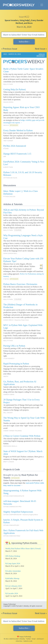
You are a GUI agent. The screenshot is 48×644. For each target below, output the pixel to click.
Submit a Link (28, 641)
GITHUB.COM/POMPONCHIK (12, 515)
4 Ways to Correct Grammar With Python (22, 436)
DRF (5, 157)
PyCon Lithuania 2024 (13, 586)
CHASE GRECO (8, 320)
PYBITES (6, 279)
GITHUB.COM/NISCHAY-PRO (12, 507)
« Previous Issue (9, 49)
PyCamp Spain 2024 (13, 563)
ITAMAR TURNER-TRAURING (13, 431)
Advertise (19, 641)
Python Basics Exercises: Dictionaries (20, 284)
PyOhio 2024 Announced (15, 146)
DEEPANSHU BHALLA (10, 446)
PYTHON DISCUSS (9, 197)
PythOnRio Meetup (12, 578)
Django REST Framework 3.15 (17, 154)
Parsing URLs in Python (14, 346)
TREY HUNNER (8, 141)
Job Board (40, 639)
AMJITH (6, 376)
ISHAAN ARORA (8, 102)
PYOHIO (6, 149)
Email (34, 639)
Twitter (28, 639)
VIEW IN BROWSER (41, 55)
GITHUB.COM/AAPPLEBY (11, 525)
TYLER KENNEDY (9, 359)
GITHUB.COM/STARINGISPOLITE (14, 496)
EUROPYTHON (8, 167)
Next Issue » (41, 49)
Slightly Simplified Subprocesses (18, 512)
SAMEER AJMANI (9, 395)
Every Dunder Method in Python (18, 130)
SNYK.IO (6, 125)
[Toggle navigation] (42, 5)
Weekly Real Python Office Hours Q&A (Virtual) (23, 549)
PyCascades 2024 (12, 593)
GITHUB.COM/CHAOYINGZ (12, 536)
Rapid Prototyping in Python (16, 364)
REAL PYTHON (8, 84)
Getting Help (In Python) (15, 89)
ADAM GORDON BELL (10, 253)
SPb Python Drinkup (13, 556)
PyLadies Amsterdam (13, 571)
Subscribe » (24, 42)
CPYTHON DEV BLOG (10, 178)
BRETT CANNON (9, 462)
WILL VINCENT (8, 413)
